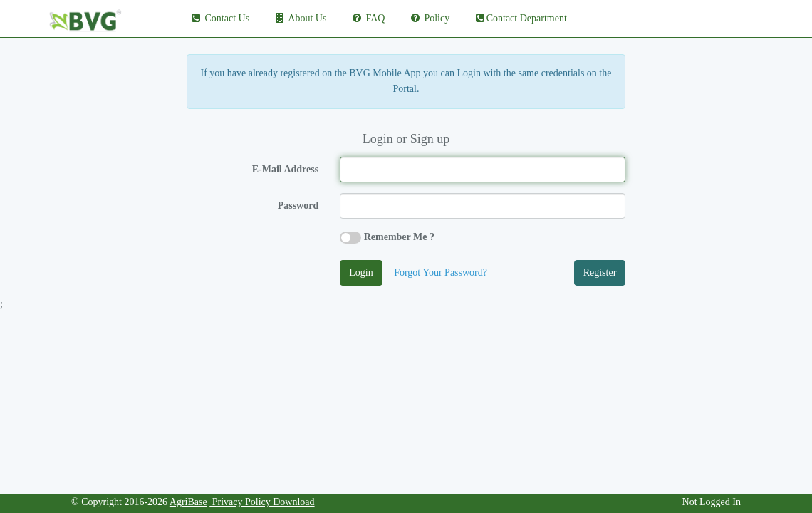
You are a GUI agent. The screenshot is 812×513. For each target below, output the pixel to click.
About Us (300, 18)
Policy (429, 18)
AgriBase (188, 502)
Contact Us (219, 18)
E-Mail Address (285, 169)
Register (600, 273)
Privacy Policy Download (262, 502)
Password (298, 206)
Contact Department (520, 18)
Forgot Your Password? (441, 273)
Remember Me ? (399, 237)
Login (361, 273)
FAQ (368, 18)
